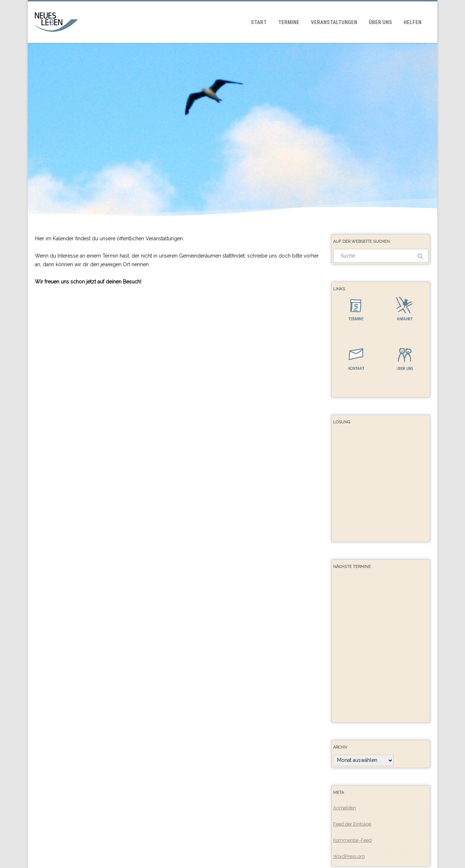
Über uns (380, 22)
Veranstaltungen (334, 22)
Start (259, 22)
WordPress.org (349, 856)
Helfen (413, 22)
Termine (289, 22)
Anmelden (345, 808)
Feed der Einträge (352, 824)
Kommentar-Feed (352, 840)
